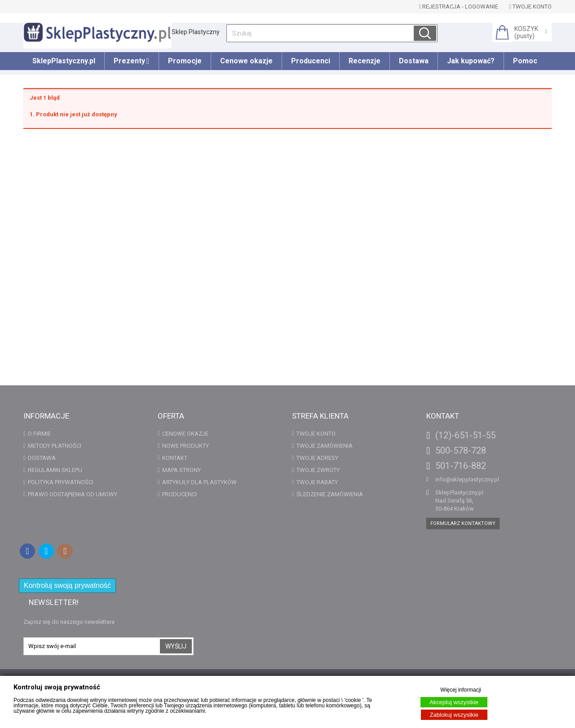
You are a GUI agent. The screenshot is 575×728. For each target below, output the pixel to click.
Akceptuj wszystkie (454, 702)
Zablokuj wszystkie (454, 715)
